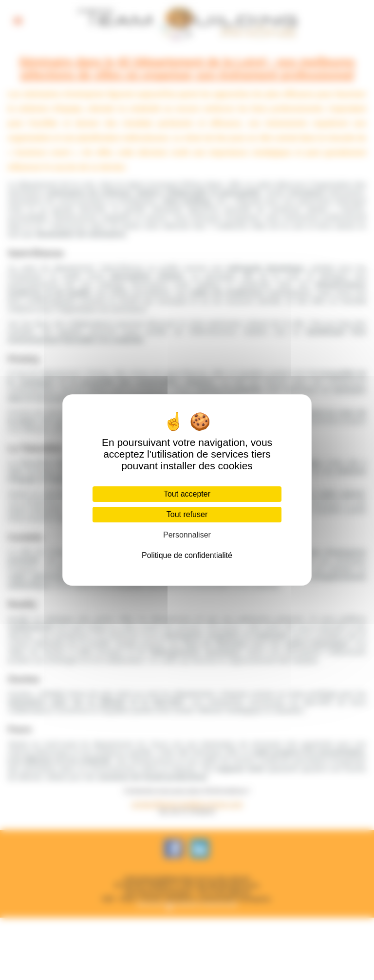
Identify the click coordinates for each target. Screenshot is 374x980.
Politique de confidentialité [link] (187, 555)
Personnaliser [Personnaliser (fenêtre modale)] (187, 535)
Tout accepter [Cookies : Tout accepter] (187, 494)
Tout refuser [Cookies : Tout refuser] (187, 514)
